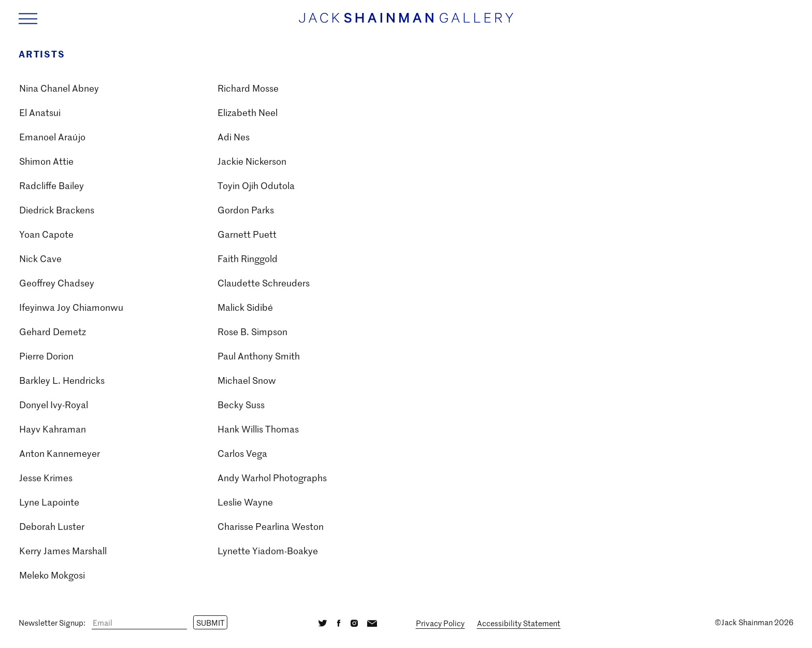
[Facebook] (339, 622)
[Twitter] (323, 622)
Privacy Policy (440, 623)
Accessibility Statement (519, 623)
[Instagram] (354, 622)
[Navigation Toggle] (28, 18)
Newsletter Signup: (52, 623)
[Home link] (406, 23)
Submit (211, 623)
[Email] (139, 623)
